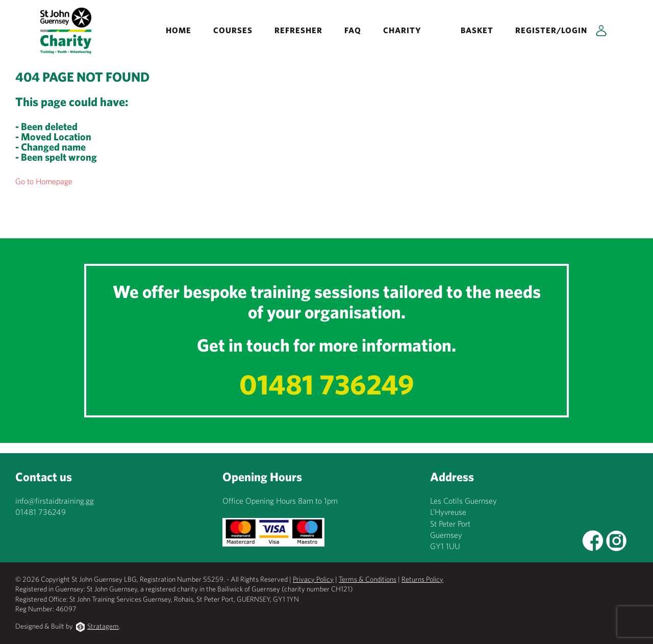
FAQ (353, 30)
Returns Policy (422, 579)
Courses (233, 30)
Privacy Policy (313, 579)
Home (179, 30)
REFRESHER (298, 30)
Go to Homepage (44, 181)
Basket (477, 30)
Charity (402, 30)
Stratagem (103, 626)
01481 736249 (327, 384)
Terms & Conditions (368, 579)
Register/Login (551, 30)
